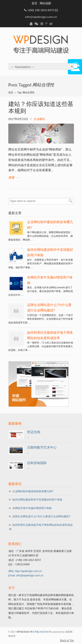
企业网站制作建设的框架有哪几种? (33, 491)
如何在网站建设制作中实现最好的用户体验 (37, 500)
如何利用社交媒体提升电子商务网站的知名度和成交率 (41, 527)
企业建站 (39, 119)
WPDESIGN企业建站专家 (41, 45)
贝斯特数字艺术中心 (42, 448)
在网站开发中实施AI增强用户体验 (32, 508)
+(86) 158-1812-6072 (41, 10)
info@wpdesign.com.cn (41, 17)
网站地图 (45, 3)
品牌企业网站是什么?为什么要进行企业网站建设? (41, 516)
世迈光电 (34, 432)
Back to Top (67, 641)
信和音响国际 (37, 463)
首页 (34, 3)
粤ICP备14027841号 (41, 632)
